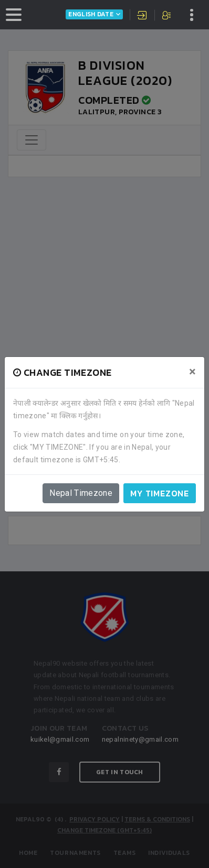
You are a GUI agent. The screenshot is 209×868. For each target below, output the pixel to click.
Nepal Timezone (81, 493)
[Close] (192, 372)
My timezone (160, 493)
